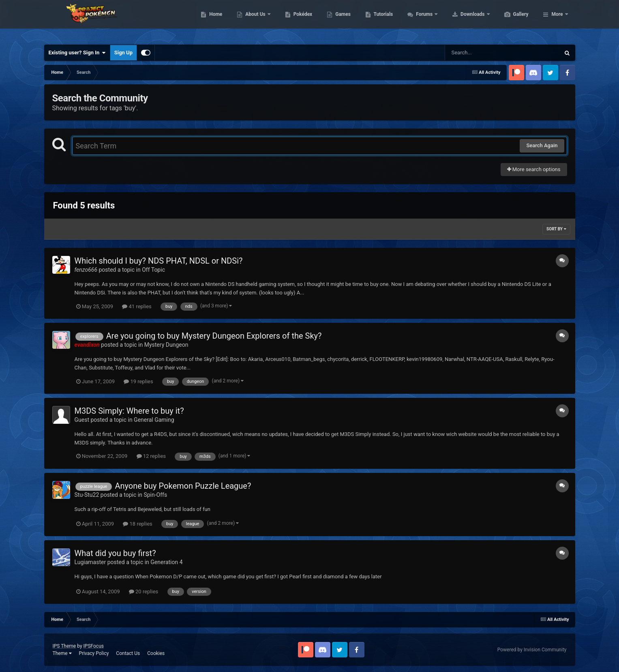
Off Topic (153, 270)
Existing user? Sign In (77, 53)
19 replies (138, 381)
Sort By (556, 229)
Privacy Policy (94, 653)
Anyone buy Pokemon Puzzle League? (183, 486)
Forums (463, 20)
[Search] (482, 53)
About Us (294, 20)
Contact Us (128, 653)
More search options (534, 169)
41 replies (137, 306)
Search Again (542, 145)
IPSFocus (94, 646)
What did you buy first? (115, 553)
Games (381, 20)
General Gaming (154, 420)
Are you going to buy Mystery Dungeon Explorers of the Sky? (214, 336)
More (557, 20)
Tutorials (422, 20)
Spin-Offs (155, 495)
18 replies (137, 524)
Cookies (156, 653)
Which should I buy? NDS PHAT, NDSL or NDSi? (159, 261)
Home (254, 20)
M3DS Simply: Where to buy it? (129, 411)
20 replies (144, 591)
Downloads (511, 20)
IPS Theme (64, 646)
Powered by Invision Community (532, 650)
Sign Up (123, 53)
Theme (62, 653)
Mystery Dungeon (166, 345)
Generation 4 (166, 562)
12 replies (151, 456)
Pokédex (341, 20)
